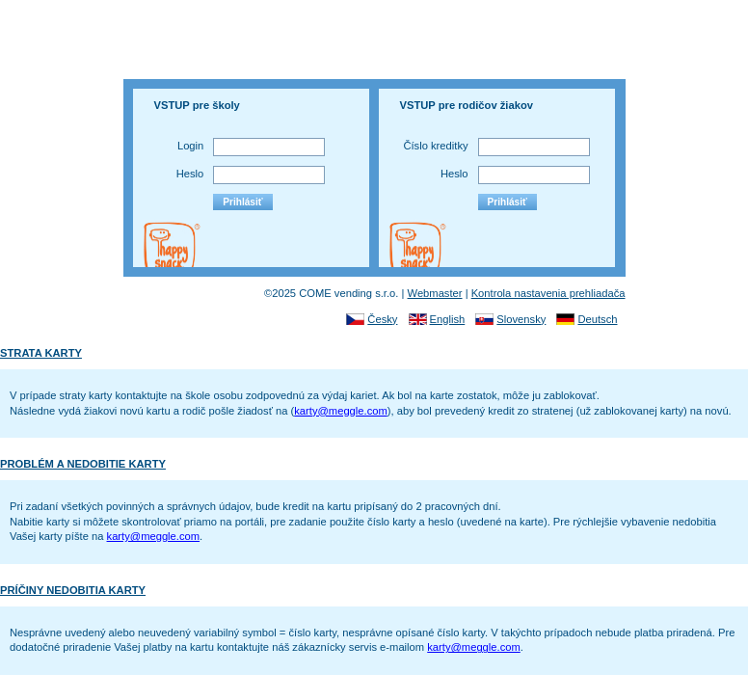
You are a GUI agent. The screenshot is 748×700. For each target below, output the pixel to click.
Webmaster (435, 293)
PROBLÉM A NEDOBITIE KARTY (83, 464)
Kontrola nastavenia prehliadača (548, 293)
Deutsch (597, 319)
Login (190, 146)
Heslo (190, 174)
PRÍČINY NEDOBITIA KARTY (73, 590)
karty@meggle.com (341, 411)
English (448, 319)
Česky (382, 319)
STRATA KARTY (41, 353)
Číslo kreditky (435, 146)
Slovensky (521, 319)
